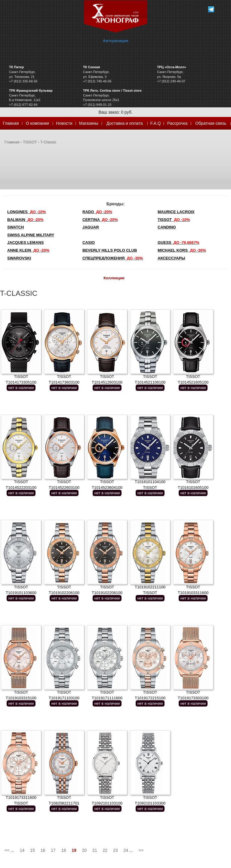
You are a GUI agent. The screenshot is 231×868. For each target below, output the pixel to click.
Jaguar (91, 227)
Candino (167, 227)
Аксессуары (171, 258)
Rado (97, 212)
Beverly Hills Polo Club (110, 250)
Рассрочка (177, 123)
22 (105, 850)
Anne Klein (28, 250)
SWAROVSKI (19, 258)
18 (64, 850)
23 (115, 850)
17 (53, 850)
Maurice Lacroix (176, 212)
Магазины (89, 123)
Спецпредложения (113, 258)
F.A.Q (156, 123)
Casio (89, 242)
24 (126, 850)
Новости (64, 123)
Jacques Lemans (25, 242)
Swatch (15, 227)
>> (141, 850)
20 (85, 850)
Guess (179, 242)
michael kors (182, 250)
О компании (37, 123)
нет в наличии (21, 388)
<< (7, 850)
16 (43, 850)
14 (22, 850)
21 (95, 850)
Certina (100, 220)
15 (32, 850)
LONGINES (26, 212)
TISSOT (30, 142)
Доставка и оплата (125, 123)
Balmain (25, 220)
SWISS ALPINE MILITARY (31, 235)
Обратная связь (211, 123)
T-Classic (48, 142)
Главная (11, 123)
